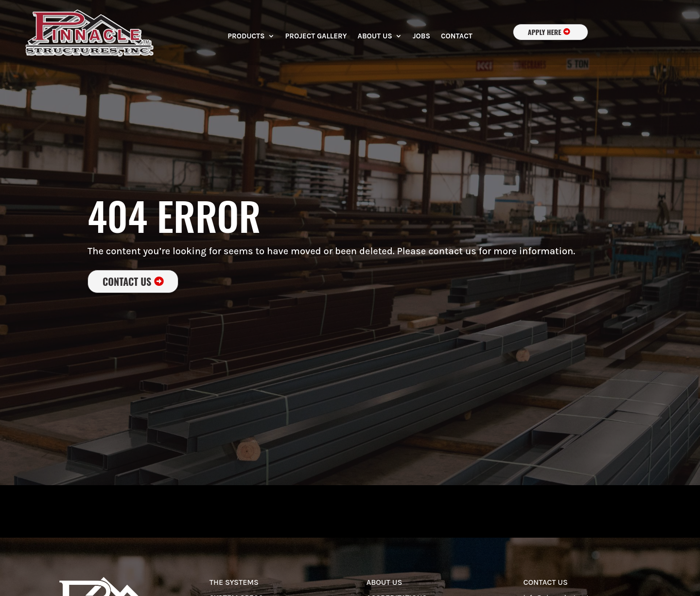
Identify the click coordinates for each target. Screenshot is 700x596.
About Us (375, 36)
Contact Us (127, 281)
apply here (545, 32)
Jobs (421, 36)
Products (246, 36)
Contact (457, 36)
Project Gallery (316, 36)
